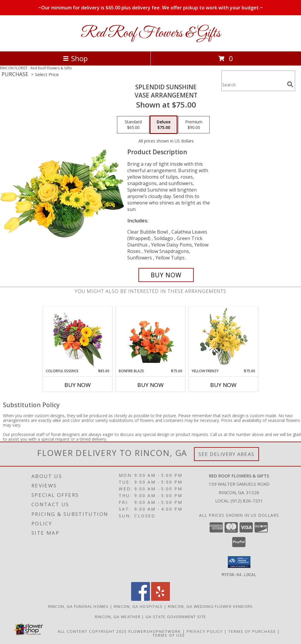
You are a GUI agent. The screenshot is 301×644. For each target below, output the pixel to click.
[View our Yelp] (160, 599)
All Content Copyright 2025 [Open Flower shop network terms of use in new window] (92, 631)
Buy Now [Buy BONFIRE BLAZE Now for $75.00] (150, 385)
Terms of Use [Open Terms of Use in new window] (169, 635)
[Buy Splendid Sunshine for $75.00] (166, 275)
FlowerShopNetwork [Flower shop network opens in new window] (155, 631)
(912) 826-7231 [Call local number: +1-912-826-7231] (247, 501)
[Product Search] (253, 84)
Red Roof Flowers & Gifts (151, 33)
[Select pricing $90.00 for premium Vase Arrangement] (194, 125)
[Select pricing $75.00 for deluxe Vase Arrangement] (164, 125)
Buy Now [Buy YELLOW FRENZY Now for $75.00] (223, 385)
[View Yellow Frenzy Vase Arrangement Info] (224, 337)
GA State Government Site (176, 616)
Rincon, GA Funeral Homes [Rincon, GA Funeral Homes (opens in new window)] (78, 606)
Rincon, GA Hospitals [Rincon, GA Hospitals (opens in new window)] (138, 606)
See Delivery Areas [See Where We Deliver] (226, 454)
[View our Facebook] (141, 599)
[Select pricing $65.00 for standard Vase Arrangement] (133, 125)
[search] (290, 84)
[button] (239, 562)
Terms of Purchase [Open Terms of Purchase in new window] (252, 631)
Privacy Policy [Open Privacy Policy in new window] (205, 631)
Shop (75, 58)
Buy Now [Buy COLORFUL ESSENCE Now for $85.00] (78, 385)
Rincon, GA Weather (118, 616)
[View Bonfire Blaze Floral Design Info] (151, 337)
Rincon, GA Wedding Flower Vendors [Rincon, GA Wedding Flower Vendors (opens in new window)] (210, 606)
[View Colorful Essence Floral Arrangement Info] (78, 337)
